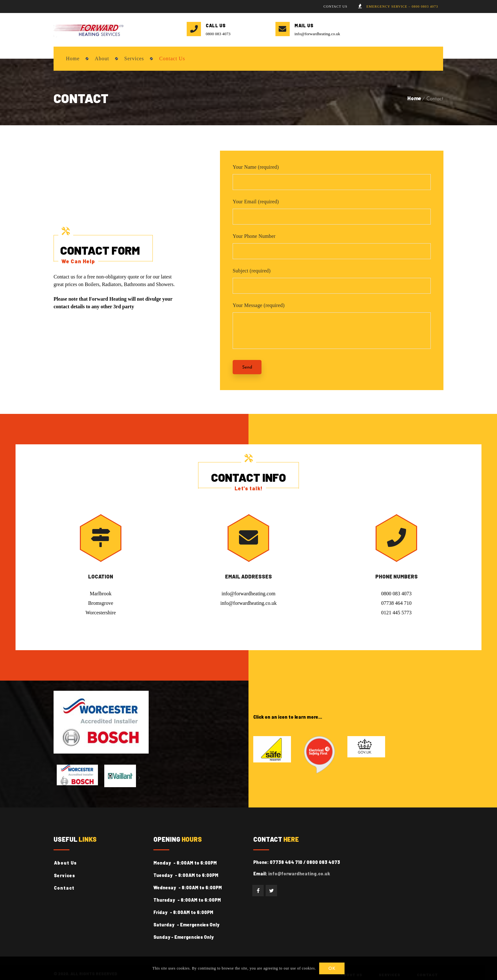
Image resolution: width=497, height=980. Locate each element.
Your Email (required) (256, 203)
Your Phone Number (254, 237)
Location (101, 578)
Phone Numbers (397, 578)
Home (414, 99)
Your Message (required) (259, 307)
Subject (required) (252, 272)
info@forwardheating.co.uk (317, 35)
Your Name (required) (256, 168)
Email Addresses (248, 578)
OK (332, 969)
